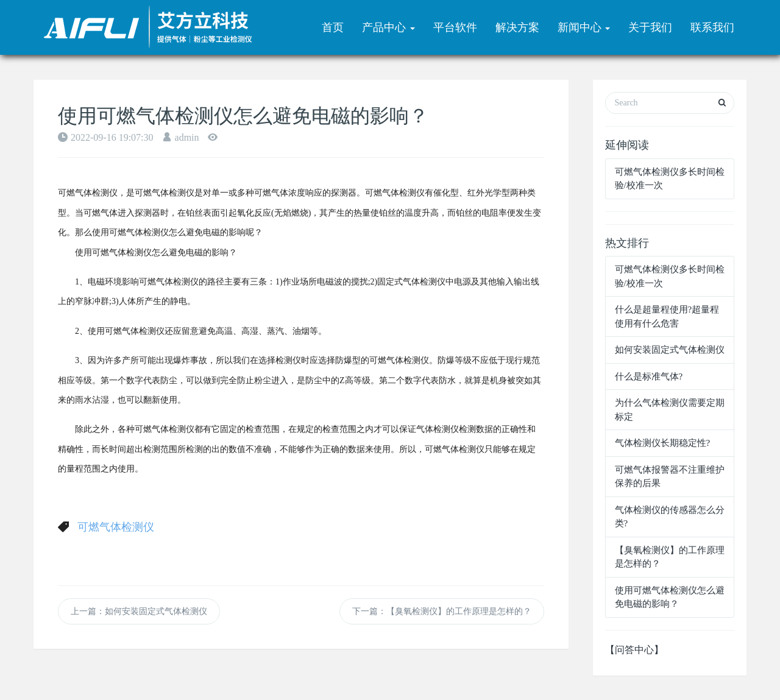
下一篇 (442, 611)
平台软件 (455, 27)
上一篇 (139, 611)
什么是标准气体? (649, 377)
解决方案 (517, 27)
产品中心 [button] (388, 27)
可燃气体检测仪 (116, 527)
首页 (333, 27)
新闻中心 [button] (584, 27)
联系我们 (712, 27)
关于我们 (650, 27)
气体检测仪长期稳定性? (663, 443)
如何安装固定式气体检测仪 (670, 350)
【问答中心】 (634, 650)
